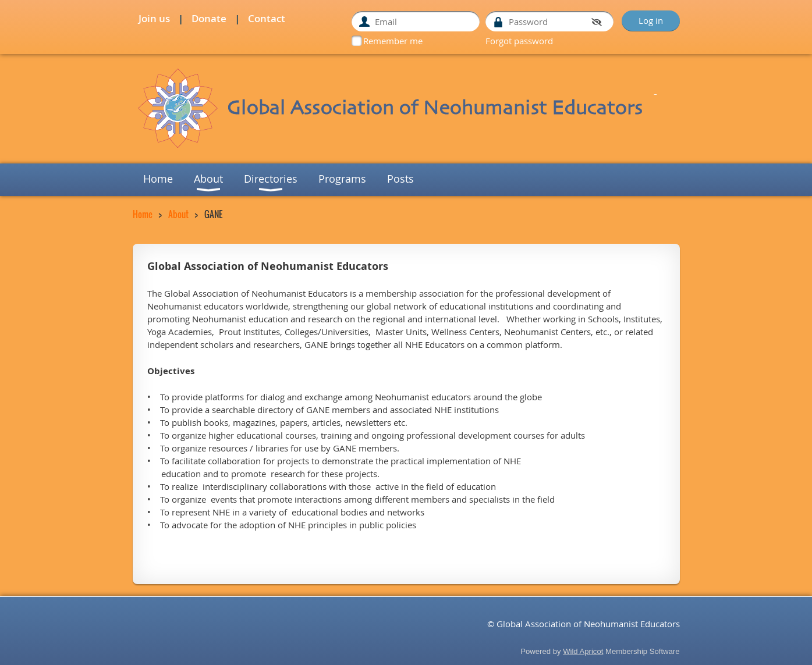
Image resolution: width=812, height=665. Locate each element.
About (178, 214)
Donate (209, 18)
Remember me (393, 41)
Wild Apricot (583, 651)
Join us (154, 18)
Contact (267, 18)
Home (143, 214)
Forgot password (519, 41)
